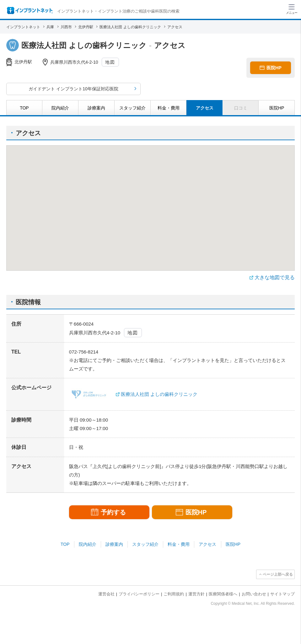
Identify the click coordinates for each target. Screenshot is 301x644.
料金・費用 (179, 544)
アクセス (207, 544)
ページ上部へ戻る (278, 574)
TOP (65, 544)
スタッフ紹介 (145, 544)
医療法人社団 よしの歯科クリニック (159, 394)
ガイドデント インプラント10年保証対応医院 (73, 89)
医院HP (233, 544)
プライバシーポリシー (139, 594)
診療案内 (114, 544)
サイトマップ (282, 594)
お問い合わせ (254, 594)
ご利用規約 (174, 594)
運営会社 (106, 594)
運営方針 (196, 594)
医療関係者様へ (223, 594)
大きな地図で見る (275, 277)
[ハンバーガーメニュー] (292, 9)
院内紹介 (88, 544)
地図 (110, 62)
